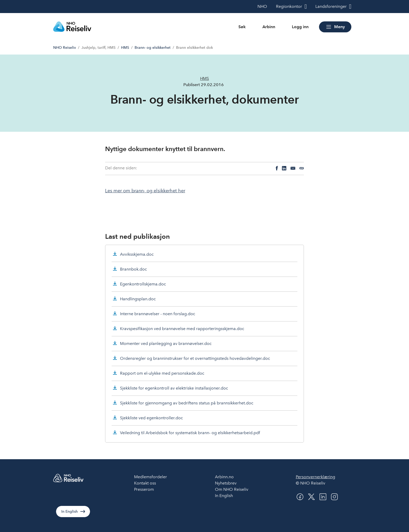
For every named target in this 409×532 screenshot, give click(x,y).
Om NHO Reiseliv (232, 489)
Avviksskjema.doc (137, 254)
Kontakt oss (145, 483)
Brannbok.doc (133, 269)
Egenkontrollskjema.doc (143, 284)
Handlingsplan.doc (138, 299)
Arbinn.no (224, 477)
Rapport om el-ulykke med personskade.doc (162, 373)
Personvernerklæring (315, 477)
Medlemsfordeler (151, 477)
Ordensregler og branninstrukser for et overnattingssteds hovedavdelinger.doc (195, 358)
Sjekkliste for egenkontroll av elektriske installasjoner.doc (174, 388)
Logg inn (300, 27)
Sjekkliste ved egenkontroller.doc (151, 418)
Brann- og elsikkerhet (153, 48)
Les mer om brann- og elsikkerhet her (145, 191)
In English (70, 512)
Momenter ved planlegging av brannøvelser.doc (166, 343)
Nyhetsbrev (226, 483)
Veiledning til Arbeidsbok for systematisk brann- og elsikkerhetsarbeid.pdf (190, 433)
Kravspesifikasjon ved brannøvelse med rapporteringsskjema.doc (182, 329)
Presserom (144, 489)
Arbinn (269, 27)
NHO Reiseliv (65, 48)
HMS (125, 48)
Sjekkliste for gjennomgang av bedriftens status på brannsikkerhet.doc (187, 403)
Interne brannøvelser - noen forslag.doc (158, 314)
